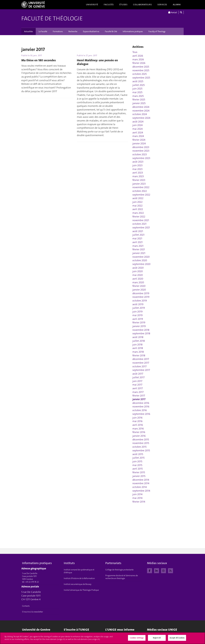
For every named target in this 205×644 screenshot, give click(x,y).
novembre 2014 (141, 483)
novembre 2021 (141, 220)
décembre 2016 (141, 403)
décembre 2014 (141, 480)
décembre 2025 (141, 67)
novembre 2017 (141, 363)
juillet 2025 (139, 85)
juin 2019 (137, 312)
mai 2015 (137, 465)
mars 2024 (138, 136)
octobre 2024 (140, 114)
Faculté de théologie (52, 18)
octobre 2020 (140, 260)
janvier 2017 (139, 399)
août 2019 (138, 304)
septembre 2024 (141, 118)
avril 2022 (138, 209)
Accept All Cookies (177, 639)
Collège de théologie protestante (119, 570)
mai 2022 (137, 206)
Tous (135, 52)
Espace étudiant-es (91, 31)
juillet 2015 (138, 458)
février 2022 (139, 217)
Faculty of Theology (157, 31)
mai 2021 (137, 238)
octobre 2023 (140, 154)
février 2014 (139, 502)
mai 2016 (137, 421)
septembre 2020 (141, 264)
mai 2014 (137, 498)
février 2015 (139, 472)
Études (123, 5)
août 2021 (138, 231)
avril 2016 (138, 425)
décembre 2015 (141, 440)
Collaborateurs (142, 5)
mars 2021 (138, 246)
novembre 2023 (141, 151)
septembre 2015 (141, 450)
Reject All (157, 639)
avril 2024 (138, 133)
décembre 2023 (141, 147)
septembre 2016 (141, 414)
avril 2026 (138, 56)
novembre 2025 (141, 70)
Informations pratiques (133, 31)
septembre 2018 (141, 333)
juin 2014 (137, 494)
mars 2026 (138, 59)
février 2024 (139, 140)
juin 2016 (137, 418)
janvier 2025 (139, 103)
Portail (173, 12)
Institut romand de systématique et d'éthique (79, 571)
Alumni (177, 5)
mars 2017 (138, 392)
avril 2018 (138, 348)
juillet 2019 (139, 308)
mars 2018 (138, 352)
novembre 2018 (141, 330)
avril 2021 (138, 242)
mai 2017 (137, 385)
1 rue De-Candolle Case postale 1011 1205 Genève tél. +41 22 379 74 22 (30, 578)
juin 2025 (137, 89)
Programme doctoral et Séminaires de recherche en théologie (122, 577)
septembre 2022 (141, 195)
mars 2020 (138, 282)
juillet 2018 (139, 341)
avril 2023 (138, 173)
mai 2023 (137, 169)
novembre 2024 (141, 111)
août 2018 (138, 337)
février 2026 (139, 63)
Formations (58, 31)
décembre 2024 (141, 107)
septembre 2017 (141, 370)
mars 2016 (138, 429)
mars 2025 (138, 96)
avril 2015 (138, 469)
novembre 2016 (141, 407)
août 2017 (138, 374)
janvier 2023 (139, 184)
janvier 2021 (139, 253)
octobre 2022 (140, 191)
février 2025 (139, 100)
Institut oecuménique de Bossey (78, 584)
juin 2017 (137, 381)
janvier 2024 (139, 143)
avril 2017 (138, 388)
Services (162, 5)
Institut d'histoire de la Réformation (79, 578)
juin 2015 (137, 461)
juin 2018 (137, 345)
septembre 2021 (141, 228)
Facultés (109, 5)
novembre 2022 (141, 187)
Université (92, 5)
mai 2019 (137, 315)
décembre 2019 (141, 293)
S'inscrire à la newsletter (33, 612)
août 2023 (138, 162)
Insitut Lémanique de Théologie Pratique (81, 590)
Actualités (29, 31)
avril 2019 (138, 319)
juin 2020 (138, 271)
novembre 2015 (141, 443)
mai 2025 (137, 92)
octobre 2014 (140, 487)
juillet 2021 (138, 235)
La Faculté (43, 31)
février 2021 (139, 249)
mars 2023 (138, 176)
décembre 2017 (141, 359)
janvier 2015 (139, 476)
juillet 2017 (138, 377)
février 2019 (139, 322)
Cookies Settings (137, 639)
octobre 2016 (140, 410)
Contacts (26, 606)
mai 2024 (138, 129)
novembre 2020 (141, 257)
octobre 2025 (140, 74)
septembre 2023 (141, 158)
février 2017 (139, 396)
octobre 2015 (139, 447)
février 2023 (139, 180)
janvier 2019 (139, 326)
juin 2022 (137, 202)
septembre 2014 (141, 491)
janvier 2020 (139, 290)
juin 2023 (137, 165)
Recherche (73, 31)
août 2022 (138, 198)
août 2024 (138, 122)
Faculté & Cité (111, 31)
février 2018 (139, 355)
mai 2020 (138, 275)
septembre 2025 (141, 78)
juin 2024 (138, 125)
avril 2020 (138, 279)
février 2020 (139, 286)
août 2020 (138, 268)
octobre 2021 (139, 224)
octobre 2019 (140, 301)
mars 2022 (138, 213)
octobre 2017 (139, 366)
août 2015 (138, 454)
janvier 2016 (139, 436)
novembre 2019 (141, 297)
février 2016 (139, 432)
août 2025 (138, 81)
